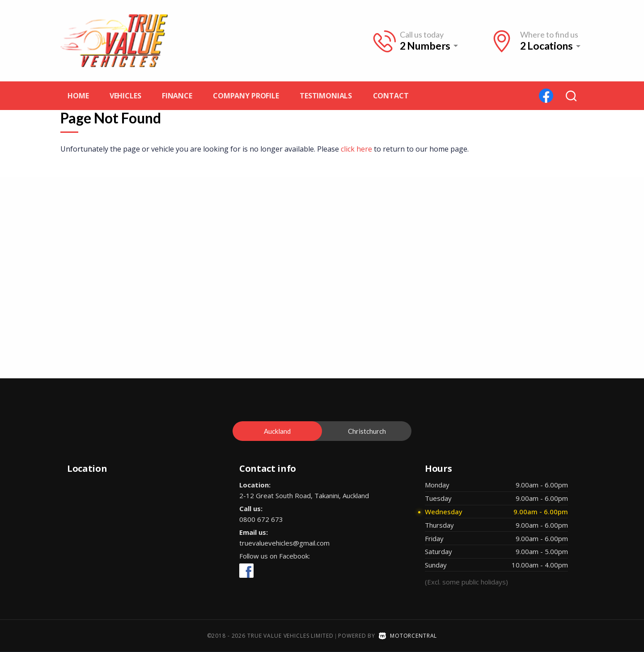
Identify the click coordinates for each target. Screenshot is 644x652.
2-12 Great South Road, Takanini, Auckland (304, 495)
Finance (177, 96)
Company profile (246, 96)
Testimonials (326, 96)
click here (356, 149)
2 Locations (547, 46)
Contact (391, 96)
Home (78, 96)
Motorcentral (408, 636)
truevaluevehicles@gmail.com (284, 543)
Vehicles (125, 96)
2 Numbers (425, 46)
